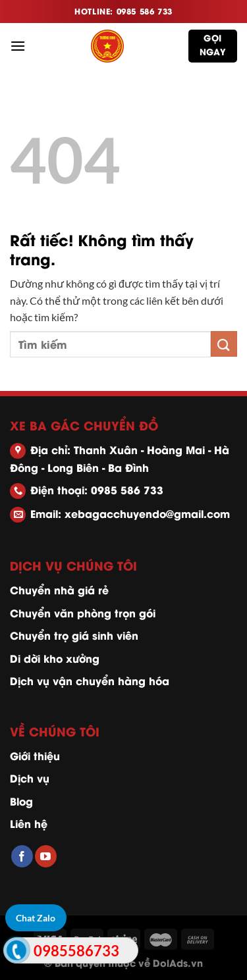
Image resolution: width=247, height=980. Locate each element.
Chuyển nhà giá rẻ (59, 589)
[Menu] (18, 46)
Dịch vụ (30, 778)
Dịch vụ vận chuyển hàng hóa (90, 680)
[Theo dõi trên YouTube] (46, 856)
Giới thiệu (35, 755)
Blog (21, 801)
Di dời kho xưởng (55, 658)
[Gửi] (224, 344)
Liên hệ (29, 823)
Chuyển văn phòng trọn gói (83, 612)
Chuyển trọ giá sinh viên (74, 635)
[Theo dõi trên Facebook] (22, 856)
